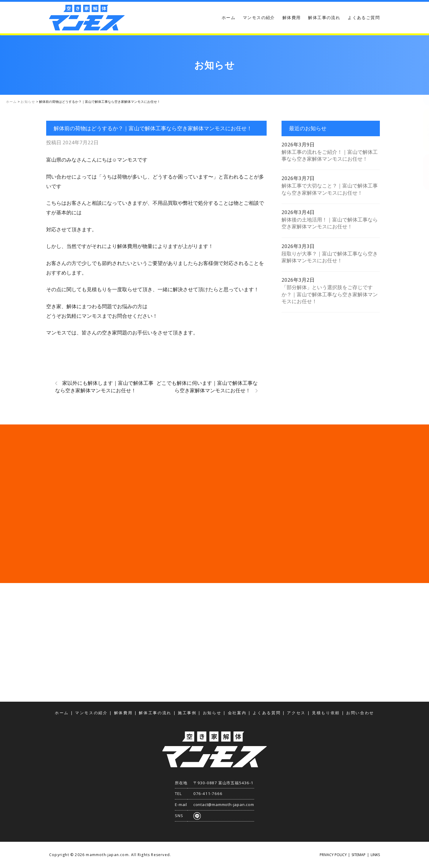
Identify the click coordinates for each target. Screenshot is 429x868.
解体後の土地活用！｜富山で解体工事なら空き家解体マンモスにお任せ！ (330, 223)
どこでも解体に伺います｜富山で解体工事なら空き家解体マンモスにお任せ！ (207, 387)
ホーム (229, 17)
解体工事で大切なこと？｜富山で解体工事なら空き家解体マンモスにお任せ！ (330, 189)
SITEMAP (359, 855)
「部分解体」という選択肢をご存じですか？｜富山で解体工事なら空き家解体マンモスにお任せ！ (330, 294)
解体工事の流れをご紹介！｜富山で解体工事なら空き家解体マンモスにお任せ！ (330, 155)
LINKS (375, 855)
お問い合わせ (423, 130)
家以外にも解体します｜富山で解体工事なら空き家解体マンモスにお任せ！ (104, 387)
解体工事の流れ (324, 17)
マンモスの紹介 (259, 17)
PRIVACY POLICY (333, 855)
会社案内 (237, 713)
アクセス (423, 172)
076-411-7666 (208, 793)
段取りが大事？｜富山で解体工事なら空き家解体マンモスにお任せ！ (330, 257)
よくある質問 (267, 713)
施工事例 (187, 713)
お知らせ (212, 713)
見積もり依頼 (423, 84)
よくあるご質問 (364, 17)
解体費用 (292, 17)
